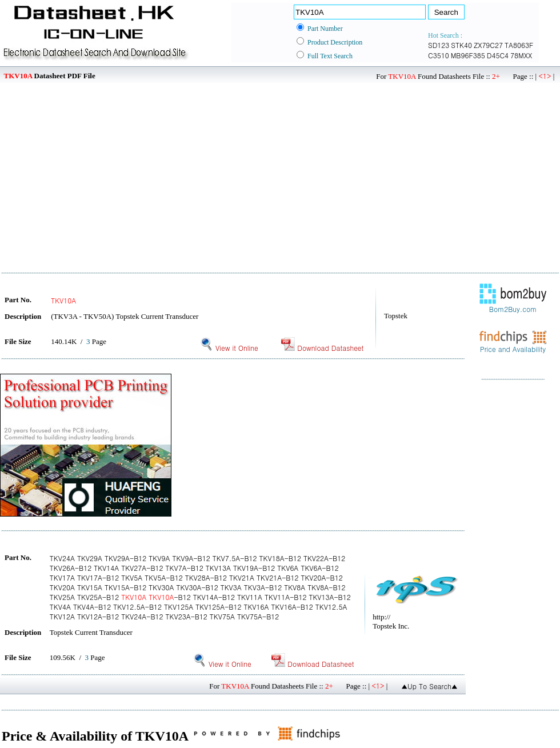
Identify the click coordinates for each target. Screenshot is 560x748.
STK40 (461, 45)
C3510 (439, 55)
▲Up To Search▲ (429, 686)
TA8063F (519, 45)
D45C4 (498, 55)
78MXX (521, 55)
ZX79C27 (488, 45)
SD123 (439, 45)
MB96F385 (468, 55)
